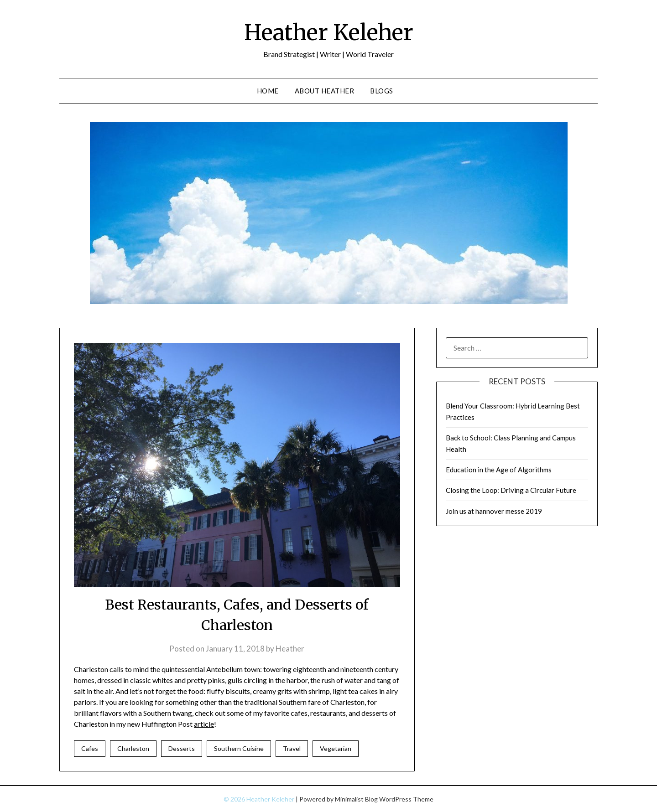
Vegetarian (336, 748)
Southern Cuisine (239, 748)
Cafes (90, 748)
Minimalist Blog (356, 799)
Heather (290, 649)
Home (268, 91)
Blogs (382, 91)
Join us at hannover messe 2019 (494, 511)
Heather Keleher (329, 32)
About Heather (325, 91)
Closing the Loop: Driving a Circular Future (511, 490)
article (204, 724)
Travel (292, 748)
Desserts (182, 748)
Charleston (133, 748)
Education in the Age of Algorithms (499, 470)
